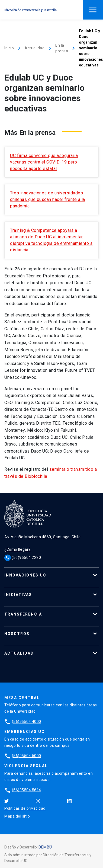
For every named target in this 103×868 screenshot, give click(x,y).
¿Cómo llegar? (17, 549)
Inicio (9, 48)
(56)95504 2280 (26, 557)
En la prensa (62, 48)
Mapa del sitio (17, 816)
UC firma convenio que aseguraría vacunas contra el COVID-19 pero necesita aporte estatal (44, 162)
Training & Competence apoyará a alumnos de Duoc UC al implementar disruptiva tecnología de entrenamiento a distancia (51, 240)
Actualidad (35, 48)
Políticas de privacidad (25, 808)
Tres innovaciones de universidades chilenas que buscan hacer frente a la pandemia (48, 199)
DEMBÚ (45, 847)
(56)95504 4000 (27, 722)
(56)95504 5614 (27, 790)
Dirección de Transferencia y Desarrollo (30, 10)
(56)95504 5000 (27, 756)
